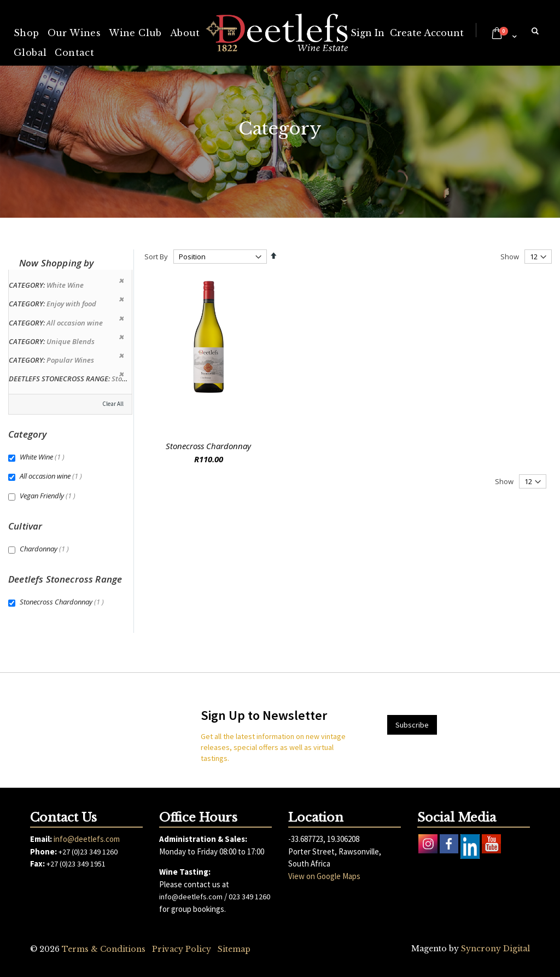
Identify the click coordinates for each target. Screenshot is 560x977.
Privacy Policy (182, 949)
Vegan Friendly (49, 496)
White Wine (43, 457)
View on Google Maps (324, 876)
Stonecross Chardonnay (208, 446)
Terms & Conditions (104, 949)
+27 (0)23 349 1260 (88, 852)
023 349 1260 (249, 897)
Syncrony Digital (495, 949)
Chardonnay (46, 549)
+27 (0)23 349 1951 (76, 864)
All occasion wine (52, 476)
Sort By (156, 257)
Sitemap (234, 949)
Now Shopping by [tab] (57, 263)
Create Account (427, 33)
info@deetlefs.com (87, 839)
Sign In (367, 33)
